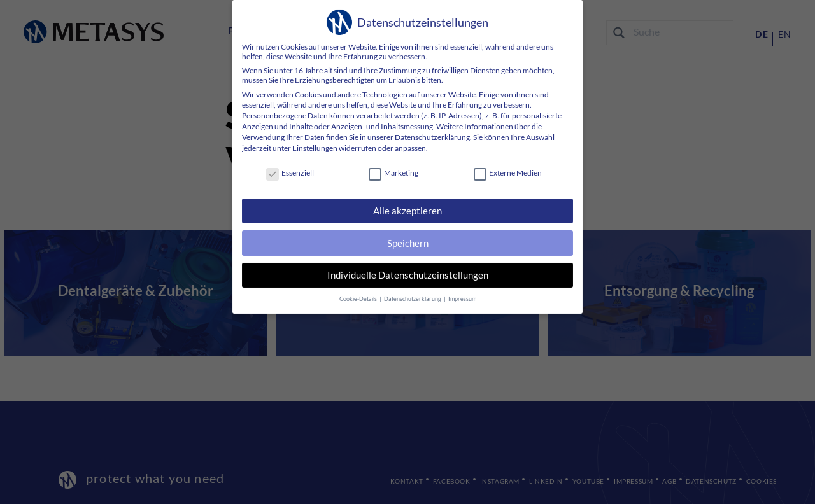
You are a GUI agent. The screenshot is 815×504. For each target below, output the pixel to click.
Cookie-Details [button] (361, 292)
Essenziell (290, 173)
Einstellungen (315, 148)
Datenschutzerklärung (433, 137)
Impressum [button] (460, 292)
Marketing (394, 173)
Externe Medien (507, 173)
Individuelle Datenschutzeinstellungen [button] (407, 271)
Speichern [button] (407, 240)
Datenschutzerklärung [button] (413, 292)
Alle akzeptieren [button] (407, 210)
